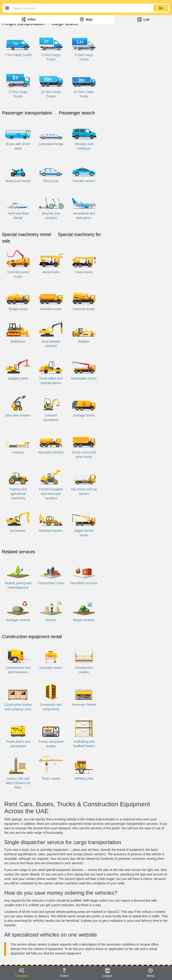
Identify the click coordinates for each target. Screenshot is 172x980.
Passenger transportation (27, 113)
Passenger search (77, 113)
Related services (19, 552)
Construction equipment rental (32, 637)
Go (161, 8)
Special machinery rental (27, 234)
